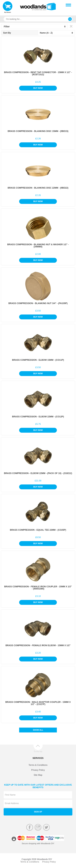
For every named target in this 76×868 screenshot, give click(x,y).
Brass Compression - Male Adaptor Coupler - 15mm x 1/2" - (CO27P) (38, 703)
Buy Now (38, 88)
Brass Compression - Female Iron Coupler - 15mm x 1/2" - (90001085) (38, 588)
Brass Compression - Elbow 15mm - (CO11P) (38, 360)
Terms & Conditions (38, 765)
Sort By (7, 33)
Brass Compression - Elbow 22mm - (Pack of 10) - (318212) (38, 473)
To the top (38, 751)
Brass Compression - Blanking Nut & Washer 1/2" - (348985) (38, 246)
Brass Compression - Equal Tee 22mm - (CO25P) (38, 530)
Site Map (38, 775)
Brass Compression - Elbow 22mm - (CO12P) (38, 417)
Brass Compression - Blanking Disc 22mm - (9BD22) (38, 188)
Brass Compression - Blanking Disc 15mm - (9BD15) (38, 131)
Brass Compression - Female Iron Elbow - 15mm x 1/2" (38, 645)
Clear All (71, 26)
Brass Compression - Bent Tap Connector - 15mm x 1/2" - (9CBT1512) (38, 73)
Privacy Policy (38, 770)
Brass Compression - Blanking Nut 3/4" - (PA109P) (38, 303)
